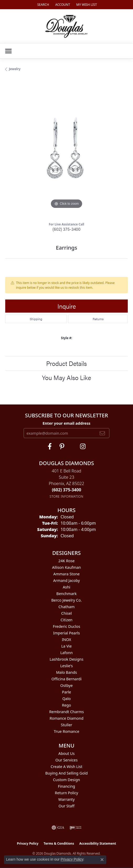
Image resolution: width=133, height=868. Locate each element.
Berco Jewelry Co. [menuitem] (66, 600)
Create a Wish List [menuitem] (66, 767)
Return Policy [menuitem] (66, 793)
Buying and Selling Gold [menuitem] (67, 773)
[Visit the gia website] (58, 828)
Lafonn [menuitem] (66, 653)
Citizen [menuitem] (67, 620)
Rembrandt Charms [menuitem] (66, 712)
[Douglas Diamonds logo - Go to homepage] (66, 26)
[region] (66, 149)
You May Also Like (66, 377)
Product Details (66, 363)
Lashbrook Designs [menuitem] (66, 659)
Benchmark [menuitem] (66, 594)
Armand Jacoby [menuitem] (67, 580)
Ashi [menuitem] (66, 587)
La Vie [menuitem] (67, 646)
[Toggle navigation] (8, 51)
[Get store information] (66, 496)
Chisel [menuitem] (66, 613)
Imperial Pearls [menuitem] (67, 633)
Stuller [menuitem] (66, 725)
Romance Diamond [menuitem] (66, 718)
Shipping (36, 319)
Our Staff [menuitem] (66, 806)
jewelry (15, 69)
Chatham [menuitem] (67, 607)
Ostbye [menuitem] (66, 685)
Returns (98, 319)
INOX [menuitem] (66, 640)
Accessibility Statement (98, 843)
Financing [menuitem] (66, 786)
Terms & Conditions (59, 843)
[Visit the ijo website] (75, 828)
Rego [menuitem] (66, 705)
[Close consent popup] (102, 860)
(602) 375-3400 (66, 229)
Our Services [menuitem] (66, 760)
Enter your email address (66, 423)
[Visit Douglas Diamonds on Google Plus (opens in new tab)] (83, 446)
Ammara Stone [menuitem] (66, 574)
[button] (43, 5)
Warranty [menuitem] (66, 799)
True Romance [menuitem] (66, 731)
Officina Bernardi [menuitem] (66, 679)
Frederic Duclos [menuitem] (66, 626)
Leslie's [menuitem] (67, 666)
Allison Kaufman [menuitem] (67, 567)
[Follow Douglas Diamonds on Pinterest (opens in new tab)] (62, 446)
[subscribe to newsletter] (102, 433)
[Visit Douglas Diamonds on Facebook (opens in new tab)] (50, 446)
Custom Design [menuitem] (66, 780)
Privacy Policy (28, 843)
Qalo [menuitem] (67, 699)
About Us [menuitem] (67, 753)
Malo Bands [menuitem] (66, 672)
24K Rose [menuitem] (67, 561)
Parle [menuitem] (66, 692)
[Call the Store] (67, 490)
